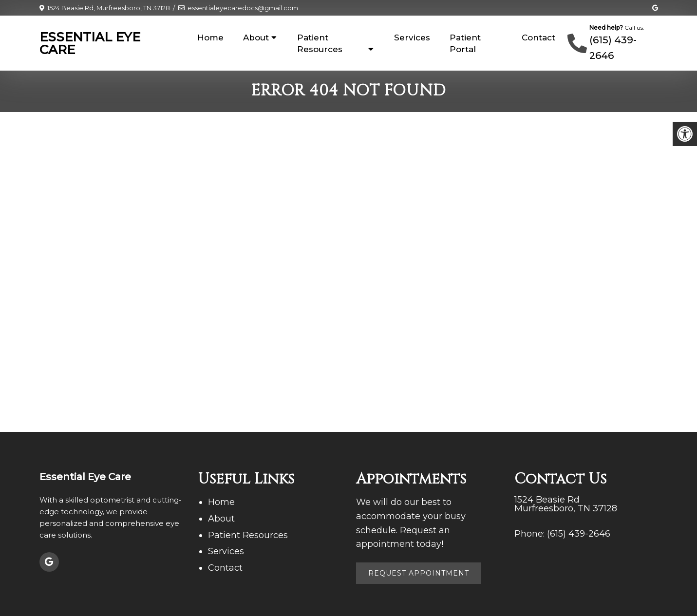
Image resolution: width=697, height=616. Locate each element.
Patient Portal (465, 43)
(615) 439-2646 (579, 534)
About (256, 37)
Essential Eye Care (90, 43)
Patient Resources (320, 43)
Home (210, 37)
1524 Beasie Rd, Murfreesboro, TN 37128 (109, 8)
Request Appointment (419, 573)
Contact (538, 37)
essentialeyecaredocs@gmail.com (243, 8)
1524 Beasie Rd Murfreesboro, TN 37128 (566, 504)
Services (412, 37)
